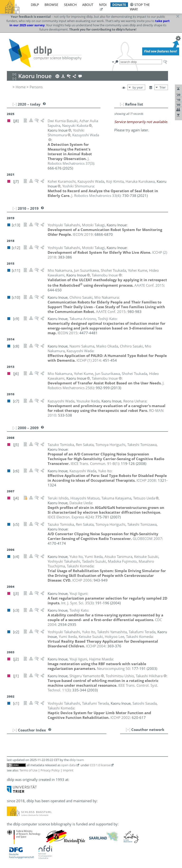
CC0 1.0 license (100, 765)
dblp (35, 5)
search (70, 5)
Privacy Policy (50, 770)
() (71, 161)
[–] (122, 104)
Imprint (68, 770)
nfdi (103, 5)
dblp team (77, 760)
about (88, 5)
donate (119, 5)
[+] (128, 730)
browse (51, 5)
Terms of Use (28, 770)
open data (68, 765)
